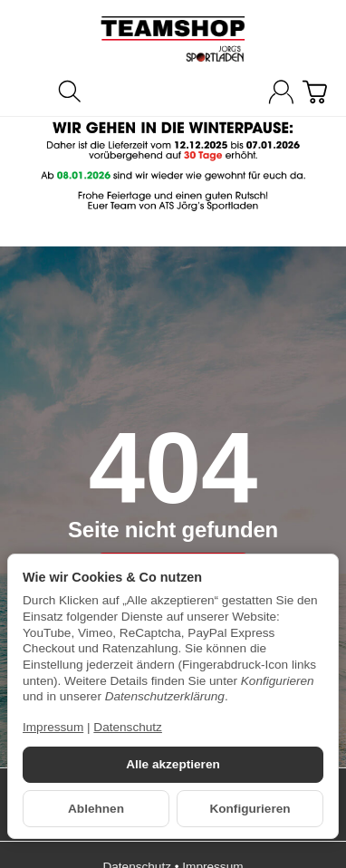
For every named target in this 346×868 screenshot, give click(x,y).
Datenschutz (128, 727)
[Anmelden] (281, 92)
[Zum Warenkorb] (315, 92)
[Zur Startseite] (173, 39)
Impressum (53, 727)
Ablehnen (96, 809)
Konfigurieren (250, 809)
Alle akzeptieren (173, 764)
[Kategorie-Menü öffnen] (31, 90)
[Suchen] (70, 92)
